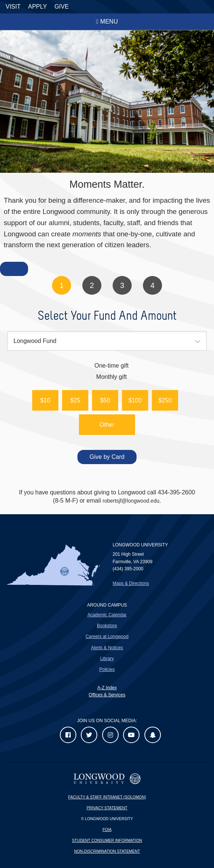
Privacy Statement (107, 808)
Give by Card (107, 457)
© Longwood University (107, 819)
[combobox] (107, 341)
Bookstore (107, 626)
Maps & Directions (131, 583)
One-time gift (111, 366)
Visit (13, 7)
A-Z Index (107, 688)
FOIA (107, 830)
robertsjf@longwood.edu (131, 501)
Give (61, 7)
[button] (45, 400)
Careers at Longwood (107, 637)
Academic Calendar (107, 615)
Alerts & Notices (107, 648)
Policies (107, 669)
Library (107, 659)
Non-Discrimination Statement (107, 851)
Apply (37, 7)
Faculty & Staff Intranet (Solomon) (107, 797)
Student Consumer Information (107, 841)
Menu (109, 22)
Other (107, 425)
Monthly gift (111, 377)
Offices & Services (107, 695)
